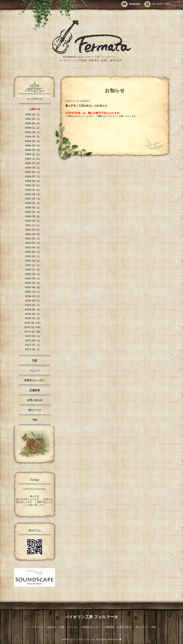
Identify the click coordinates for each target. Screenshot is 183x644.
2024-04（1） (33, 141)
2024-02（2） (33, 150)
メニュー (35, 371)
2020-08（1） (33, 279)
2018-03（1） (33, 314)
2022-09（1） (33, 195)
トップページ (35, 99)
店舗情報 (35, 391)
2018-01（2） (33, 319)
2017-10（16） (33, 332)
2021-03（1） (33, 257)
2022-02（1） (33, 221)
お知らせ (35, 109)
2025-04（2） (33, 124)
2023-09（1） (33, 168)
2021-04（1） (33, 252)
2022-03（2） (33, 217)
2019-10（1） (33, 297)
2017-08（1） (33, 341)
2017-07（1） (33, 345)
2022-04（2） (33, 212)
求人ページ (35, 410)
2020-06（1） (33, 283)
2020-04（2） (33, 288)
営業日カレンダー (35, 381)
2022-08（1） (33, 199)
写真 (35, 361)
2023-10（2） (33, 164)
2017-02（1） (33, 350)
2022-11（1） (33, 190)
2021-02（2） (33, 261)
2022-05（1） (33, 208)
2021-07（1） (33, 243)
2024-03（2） (33, 146)
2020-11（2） (33, 270)
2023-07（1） (33, 177)
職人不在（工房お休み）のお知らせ (86, 106)
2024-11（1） (33, 128)
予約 (35, 420)
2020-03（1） (33, 292)
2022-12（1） (33, 186)
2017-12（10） (33, 323)
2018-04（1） (33, 310)
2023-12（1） (33, 155)
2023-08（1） (33, 172)
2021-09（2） (33, 234)
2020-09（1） (33, 274)
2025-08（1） (33, 119)
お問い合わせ (35, 401)
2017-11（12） (33, 328)
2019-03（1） (33, 305)
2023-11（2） (33, 159)
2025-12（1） (33, 115)
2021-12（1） (33, 226)
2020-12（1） (33, 265)
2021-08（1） (33, 239)
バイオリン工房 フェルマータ (91, 617)
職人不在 (35, 497)
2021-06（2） (33, 248)
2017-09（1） (33, 336)
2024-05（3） (33, 137)
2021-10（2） (33, 230)
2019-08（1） (33, 301)
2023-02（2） (33, 181)
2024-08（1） (33, 133)
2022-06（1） (33, 203)
